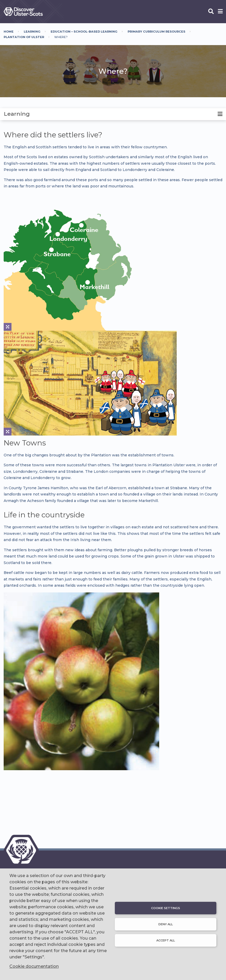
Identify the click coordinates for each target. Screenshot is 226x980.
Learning (32, 32)
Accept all (166, 940)
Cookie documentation (34, 966)
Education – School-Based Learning (84, 32)
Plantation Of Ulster (24, 37)
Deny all (166, 924)
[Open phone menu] (220, 12)
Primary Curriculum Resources (156, 32)
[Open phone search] (211, 12)
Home (9, 32)
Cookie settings (166, 908)
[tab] (113, 114)
